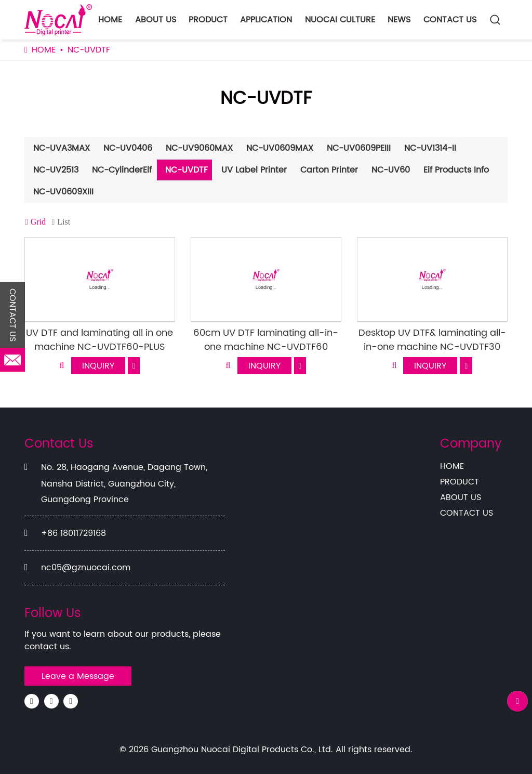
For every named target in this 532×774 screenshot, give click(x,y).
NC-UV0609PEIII (359, 148)
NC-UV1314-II (430, 148)
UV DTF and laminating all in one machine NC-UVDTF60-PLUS (99, 340)
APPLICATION (266, 20)
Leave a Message (78, 676)
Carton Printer (329, 170)
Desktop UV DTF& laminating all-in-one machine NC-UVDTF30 (432, 340)
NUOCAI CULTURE (340, 20)
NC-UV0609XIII (63, 192)
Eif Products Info (456, 170)
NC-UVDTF (187, 170)
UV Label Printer (254, 170)
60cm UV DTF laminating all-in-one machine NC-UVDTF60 (266, 340)
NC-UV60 (391, 170)
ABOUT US (156, 20)
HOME (110, 20)
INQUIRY (98, 366)
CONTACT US (450, 20)
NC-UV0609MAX (280, 148)
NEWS (399, 20)
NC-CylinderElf (122, 170)
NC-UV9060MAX (199, 148)
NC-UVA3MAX (62, 148)
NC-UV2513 (56, 170)
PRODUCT (208, 20)
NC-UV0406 (128, 148)
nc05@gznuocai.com (86, 568)
